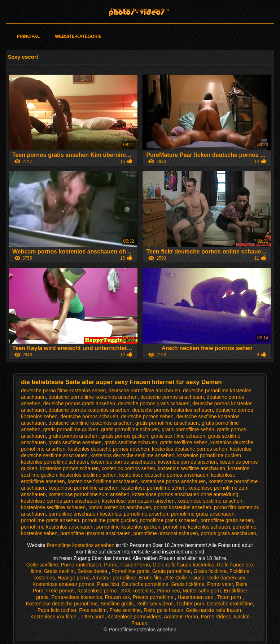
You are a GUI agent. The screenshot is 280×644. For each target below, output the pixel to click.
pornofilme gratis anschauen (203, 514)
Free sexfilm (93, 610)
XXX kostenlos (137, 591)
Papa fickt (108, 584)
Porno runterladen (81, 565)
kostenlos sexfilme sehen (88, 475)
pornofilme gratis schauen (169, 520)
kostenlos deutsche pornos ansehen (109, 449)
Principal (29, 36)
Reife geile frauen (163, 610)
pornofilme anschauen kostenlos (85, 514)
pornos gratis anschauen (228, 533)
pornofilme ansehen (146, 514)
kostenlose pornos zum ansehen (138, 501)
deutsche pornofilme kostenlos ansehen (93, 397)
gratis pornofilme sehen (188, 429)
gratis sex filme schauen (178, 436)
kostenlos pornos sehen (128, 468)
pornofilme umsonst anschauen (95, 533)
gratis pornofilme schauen (130, 429)
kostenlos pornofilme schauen (54, 462)
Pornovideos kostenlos (77, 597)
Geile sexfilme (42, 565)
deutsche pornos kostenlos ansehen (89, 410)
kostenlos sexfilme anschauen (191, 468)
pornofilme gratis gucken (110, 520)
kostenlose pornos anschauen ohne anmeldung (185, 494)
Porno (111, 565)
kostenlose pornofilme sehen (153, 488)
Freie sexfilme (125, 610)
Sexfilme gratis (117, 604)
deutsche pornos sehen (147, 416)
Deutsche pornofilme (145, 584)
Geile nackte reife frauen (214, 610)
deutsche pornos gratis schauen (154, 403)
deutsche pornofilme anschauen (144, 391)
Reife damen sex (226, 578)
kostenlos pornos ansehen (187, 462)
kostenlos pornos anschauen (123, 462)
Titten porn (230, 597)
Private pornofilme (154, 597)
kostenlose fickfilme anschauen (102, 481)
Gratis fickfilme (210, 571)
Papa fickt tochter (57, 610)
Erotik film (151, 578)
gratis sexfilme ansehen (75, 442)
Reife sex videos (155, 604)
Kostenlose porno (98, 591)
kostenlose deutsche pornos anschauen (164, 475)
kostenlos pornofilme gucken (209, 455)
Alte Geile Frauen (185, 578)
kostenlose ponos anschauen (173, 481)
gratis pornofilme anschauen (167, 423)
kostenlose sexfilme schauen (53, 507)
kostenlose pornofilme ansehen (84, 488)
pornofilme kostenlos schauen (196, 527)
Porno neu (168, 591)
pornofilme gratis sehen (227, 520)
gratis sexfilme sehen (184, 442)
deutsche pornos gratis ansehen (79, 403)
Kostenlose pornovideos (134, 617)
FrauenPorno (135, 565)
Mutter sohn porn (202, 591)
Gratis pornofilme (172, 571)
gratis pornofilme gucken (71, 429)
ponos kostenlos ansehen (182, 507)
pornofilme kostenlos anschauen (57, 527)
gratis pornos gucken (125, 436)
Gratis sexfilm (59, 571)
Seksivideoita (93, 571)
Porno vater (220, 584)
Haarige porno (74, 578)
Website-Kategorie (78, 36)
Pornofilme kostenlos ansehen (140, 10)
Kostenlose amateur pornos (63, 584)
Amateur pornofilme (114, 578)
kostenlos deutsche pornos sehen (190, 449)
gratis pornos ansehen (74, 436)
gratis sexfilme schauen (131, 442)
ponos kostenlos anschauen (120, 507)
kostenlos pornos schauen (69, 468)
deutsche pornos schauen (89, 416)
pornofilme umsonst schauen (166, 533)
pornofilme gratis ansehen (50, 520)
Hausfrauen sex (196, 597)
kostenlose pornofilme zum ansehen (89, 494)
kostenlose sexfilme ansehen (210, 501)
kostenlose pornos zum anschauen (60, 501)
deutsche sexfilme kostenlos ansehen (91, 423)
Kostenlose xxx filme (54, 617)
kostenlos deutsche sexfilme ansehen (132, 455)
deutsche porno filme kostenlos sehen (63, 391)
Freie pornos (60, 591)
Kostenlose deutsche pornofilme (62, 604)
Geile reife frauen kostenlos (183, 565)
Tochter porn (190, 604)
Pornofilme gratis (130, 571)
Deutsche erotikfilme (230, 604)
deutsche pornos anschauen (172, 397)
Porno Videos (216, 617)
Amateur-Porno (181, 617)
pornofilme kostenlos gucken (128, 527)
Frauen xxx (117, 597)
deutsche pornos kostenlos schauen (172, 410)
